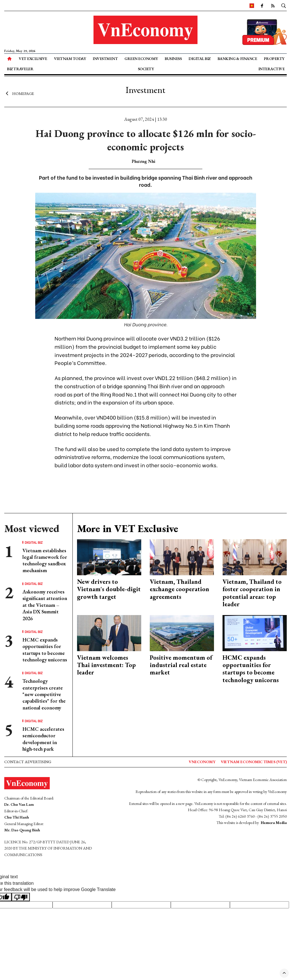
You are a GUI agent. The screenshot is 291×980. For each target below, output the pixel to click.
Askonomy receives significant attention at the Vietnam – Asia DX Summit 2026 (45, 605)
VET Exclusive (33, 59)
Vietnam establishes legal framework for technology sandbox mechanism (45, 560)
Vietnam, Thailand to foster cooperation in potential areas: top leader (252, 593)
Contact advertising (28, 762)
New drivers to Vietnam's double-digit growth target (109, 589)
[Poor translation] (21, 897)
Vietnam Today (70, 59)
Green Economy (141, 59)
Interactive (272, 69)
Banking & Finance (237, 59)
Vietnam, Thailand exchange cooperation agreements (179, 589)
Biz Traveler (20, 69)
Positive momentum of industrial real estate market (181, 665)
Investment (105, 59)
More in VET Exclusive (128, 529)
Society (146, 69)
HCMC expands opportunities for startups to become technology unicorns (45, 650)
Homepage (19, 93)
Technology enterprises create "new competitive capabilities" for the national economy (44, 694)
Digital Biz (199, 59)
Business (173, 59)
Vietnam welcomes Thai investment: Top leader (106, 665)
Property (274, 59)
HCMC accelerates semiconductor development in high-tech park (43, 739)
